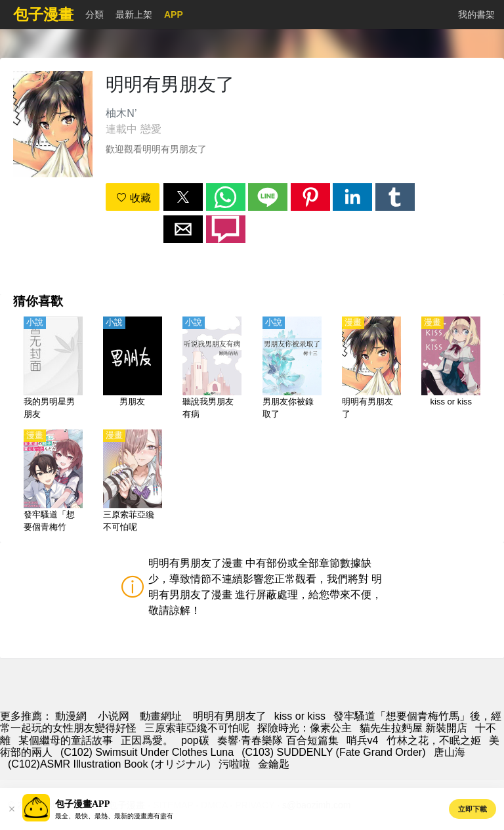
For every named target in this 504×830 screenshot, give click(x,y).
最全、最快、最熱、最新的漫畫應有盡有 (114, 816)
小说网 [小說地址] (114, 716)
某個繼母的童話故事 (66, 740)
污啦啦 (234, 764)
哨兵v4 (363, 740)
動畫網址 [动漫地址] (161, 716)
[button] (183, 197)
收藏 (133, 198)
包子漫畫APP (82, 804)
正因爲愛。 (147, 740)
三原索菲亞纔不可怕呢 (197, 728)
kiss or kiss (300, 716)
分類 (94, 14)
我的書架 (476, 14)
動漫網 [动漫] (71, 716)
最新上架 (134, 14)
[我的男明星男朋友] (53, 369)
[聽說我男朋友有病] (212, 369)
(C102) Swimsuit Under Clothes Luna (147, 752)
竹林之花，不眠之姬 (434, 740)
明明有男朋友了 (230, 716)
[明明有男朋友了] (371, 369)
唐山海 (450, 752)
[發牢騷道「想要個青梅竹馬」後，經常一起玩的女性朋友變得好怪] (53, 482)
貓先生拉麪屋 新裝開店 (413, 728)
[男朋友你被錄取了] (292, 369)
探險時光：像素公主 (304, 728)
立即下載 (472, 809)
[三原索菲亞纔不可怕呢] (133, 482)
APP (174, 14)
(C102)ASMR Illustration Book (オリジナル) (109, 764)
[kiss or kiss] (451, 369)
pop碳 (195, 740)
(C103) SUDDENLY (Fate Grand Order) (333, 752)
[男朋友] (133, 369)
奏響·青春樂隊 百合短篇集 (278, 740)
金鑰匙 (274, 764)
